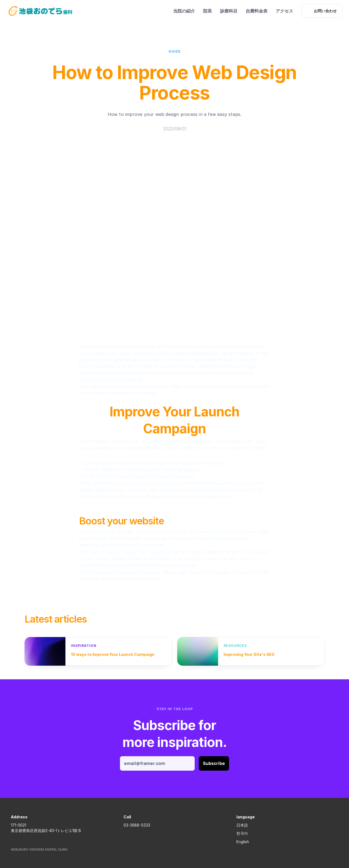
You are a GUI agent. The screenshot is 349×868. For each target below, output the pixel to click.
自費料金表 (257, 11)
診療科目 (229, 11)
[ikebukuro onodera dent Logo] (40, 11)
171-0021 (19, 825)
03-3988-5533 (137, 825)
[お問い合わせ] (322, 11)
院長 (207, 11)
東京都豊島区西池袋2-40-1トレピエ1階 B (46, 831)
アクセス (284, 11)
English (243, 842)
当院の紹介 (184, 11)
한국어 (242, 833)
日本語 (242, 825)
